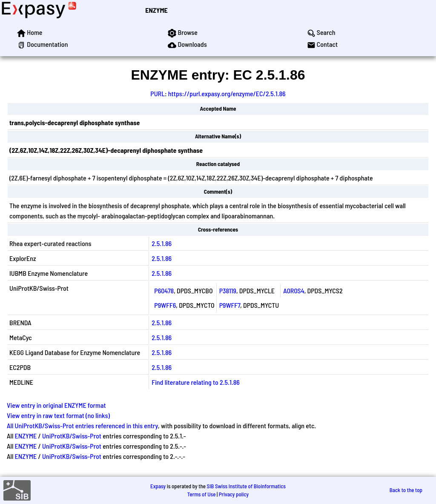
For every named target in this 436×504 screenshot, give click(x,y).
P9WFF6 (165, 305)
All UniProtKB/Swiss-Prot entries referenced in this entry (82, 425)
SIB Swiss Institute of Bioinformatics (246, 486)
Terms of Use (202, 494)
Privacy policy (234, 494)
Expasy (158, 486)
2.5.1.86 (162, 243)
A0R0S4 (294, 291)
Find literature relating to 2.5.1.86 (196, 382)
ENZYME (156, 10)
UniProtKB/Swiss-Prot (72, 436)
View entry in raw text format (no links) (58, 415)
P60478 (164, 291)
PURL (158, 93)
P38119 (228, 291)
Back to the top (406, 490)
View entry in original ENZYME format (56, 405)
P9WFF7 (230, 305)
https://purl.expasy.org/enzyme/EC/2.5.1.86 (227, 93)
